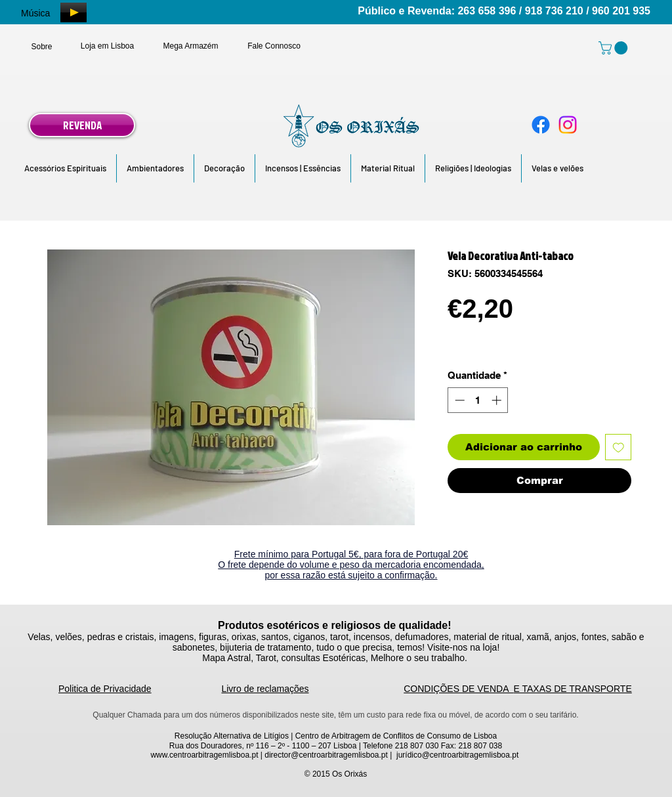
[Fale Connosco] (274, 46)
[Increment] (498, 400)
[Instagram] (568, 125)
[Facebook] (541, 125)
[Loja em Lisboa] (107, 46)
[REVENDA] (82, 125)
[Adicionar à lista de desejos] (619, 447)
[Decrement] (458, 400)
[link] (615, 48)
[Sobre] (42, 47)
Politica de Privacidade (105, 689)
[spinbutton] (478, 400)
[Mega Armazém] (191, 46)
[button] (65, 168)
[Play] (73, 12)
